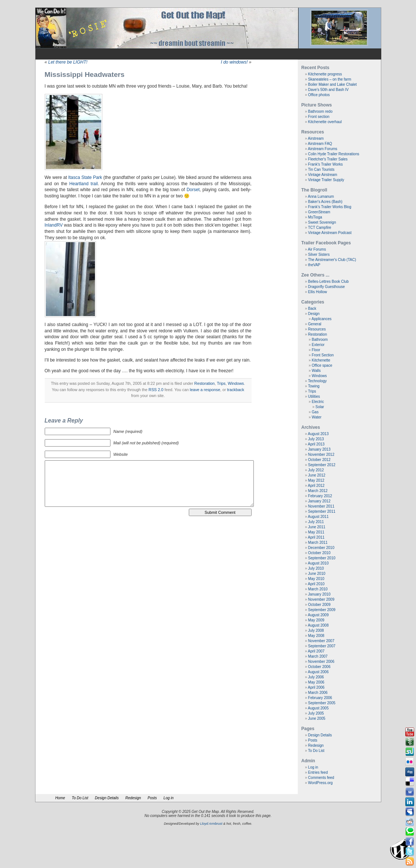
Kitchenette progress (325, 74)
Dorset (193, 190)
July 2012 (316, 470)
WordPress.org (320, 783)
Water (317, 417)
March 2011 (318, 542)
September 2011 (322, 511)
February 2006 (320, 698)
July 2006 (316, 677)
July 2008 (316, 630)
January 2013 (319, 449)
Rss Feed (410, 862)
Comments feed (321, 778)
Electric (318, 402)
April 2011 (316, 537)
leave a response (205, 390)
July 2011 (316, 522)
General (315, 324)
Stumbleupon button (410, 752)
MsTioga (315, 217)
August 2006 (318, 672)
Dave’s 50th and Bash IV (328, 90)
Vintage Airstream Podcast (330, 233)
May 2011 (316, 532)
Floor (316, 350)
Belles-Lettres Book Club (328, 282)
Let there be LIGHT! (68, 62)
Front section (319, 117)
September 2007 (322, 646)
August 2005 (318, 708)
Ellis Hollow (318, 292)
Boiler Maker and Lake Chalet (333, 84)
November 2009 (321, 599)
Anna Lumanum (321, 196)
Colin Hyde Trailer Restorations (334, 154)
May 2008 (316, 636)
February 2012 (320, 496)
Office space (322, 365)
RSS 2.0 (156, 390)
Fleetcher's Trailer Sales (328, 159)
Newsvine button (410, 742)
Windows (236, 383)
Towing (314, 386)
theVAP (314, 265)
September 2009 (322, 610)
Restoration (204, 383)
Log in (313, 767)
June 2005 (317, 718)
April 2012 (316, 486)
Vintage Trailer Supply (326, 180)
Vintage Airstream (323, 175)
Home (60, 798)
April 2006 (316, 687)
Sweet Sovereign (322, 222)
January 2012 (319, 501)
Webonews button (410, 792)
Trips (221, 383)
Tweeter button (410, 852)
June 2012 (317, 475)
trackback (236, 390)
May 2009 (316, 620)
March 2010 (318, 589)
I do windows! (234, 62)
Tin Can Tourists (321, 169)
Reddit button (410, 822)
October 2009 (319, 605)
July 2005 (316, 713)
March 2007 (318, 656)
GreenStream (319, 212)
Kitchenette (321, 360)
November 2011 (321, 506)
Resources (317, 329)
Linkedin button (410, 802)
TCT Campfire (320, 228)
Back (312, 308)
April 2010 (316, 584)
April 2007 (316, 651)
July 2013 (316, 439)
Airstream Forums (322, 149)
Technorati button (410, 832)
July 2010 (316, 568)
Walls (316, 371)
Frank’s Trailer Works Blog (330, 207)
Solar (320, 407)
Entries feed (318, 772)
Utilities (314, 396)
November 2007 (321, 641)
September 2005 (322, 703)
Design (314, 314)
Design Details (320, 735)
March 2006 (318, 693)
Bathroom (320, 340)
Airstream (316, 138)
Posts (313, 740)
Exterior (318, 345)
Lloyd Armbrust (211, 824)
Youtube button (410, 732)
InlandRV (54, 225)
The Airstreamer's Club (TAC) (332, 260)
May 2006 (316, 682)
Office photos (319, 95)
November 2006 (321, 662)
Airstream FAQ (320, 144)
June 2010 (317, 574)
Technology (318, 381)
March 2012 (318, 491)
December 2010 (321, 548)
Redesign (316, 745)
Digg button (410, 772)
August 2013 (318, 434)
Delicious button (410, 782)
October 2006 (319, 667)
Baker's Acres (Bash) (325, 202)
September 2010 (322, 558)
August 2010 (318, 563)
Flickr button (410, 762)
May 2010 (316, 579)
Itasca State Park (85, 177)
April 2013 (316, 444)
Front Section (323, 355)
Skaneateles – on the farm (330, 79)
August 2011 (318, 517)
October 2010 (319, 553)
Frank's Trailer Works (325, 164)
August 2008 (318, 625)
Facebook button (410, 842)
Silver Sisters (319, 255)
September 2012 (322, 465)
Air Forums (317, 249)
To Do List (316, 751)
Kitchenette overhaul (325, 122)
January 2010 (319, 594)
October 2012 (319, 460)
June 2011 (317, 527)
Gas (315, 412)
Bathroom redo (320, 111)
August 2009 (318, 615)
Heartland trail (84, 184)
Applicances (321, 319)
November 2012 (321, 455)
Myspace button (410, 812)
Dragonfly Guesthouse (327, 287)
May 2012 (316, 480)
